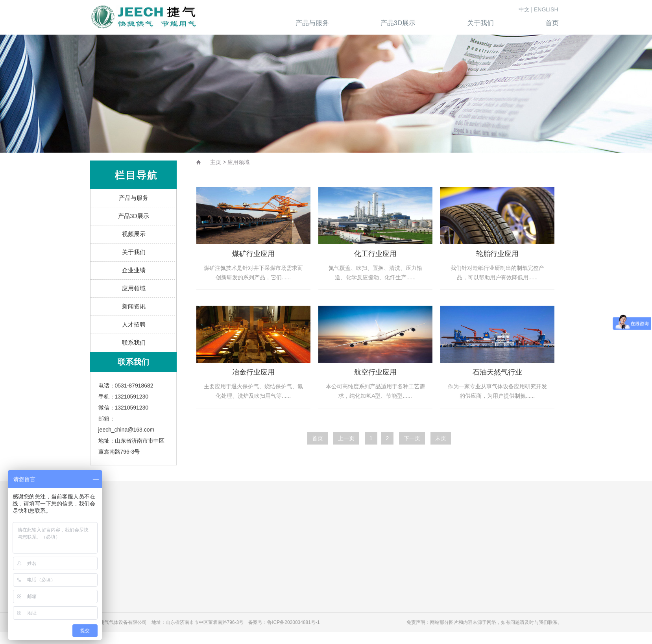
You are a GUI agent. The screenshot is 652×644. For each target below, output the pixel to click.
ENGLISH (546, 9)
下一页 (412, 438)
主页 (216, 162)
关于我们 (134, 252)
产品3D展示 (133, 216)
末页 (441, 438)
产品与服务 (134, 198)
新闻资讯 (134, 306)
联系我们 (134, 343)
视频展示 (134, 234)
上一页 (346, 438)
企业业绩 (134, 270)
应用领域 (134, 288)
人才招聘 (134, 325)
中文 (524, 9)
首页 (318, 438)
